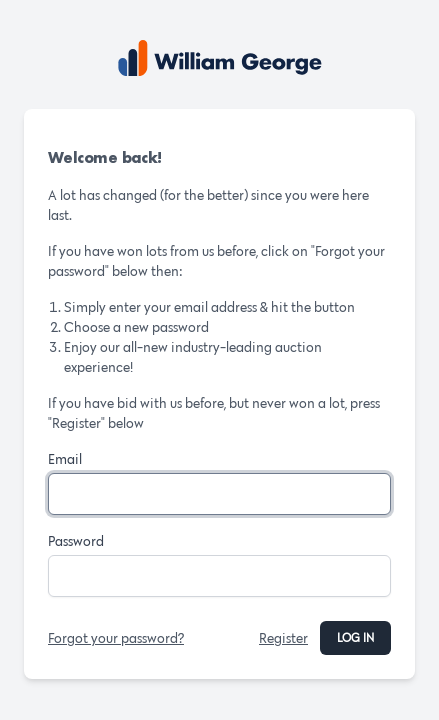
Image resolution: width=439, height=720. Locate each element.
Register (283, 638)
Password (76, 541)
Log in (355, 637)
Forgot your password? (116, 638)
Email (65, 459)
